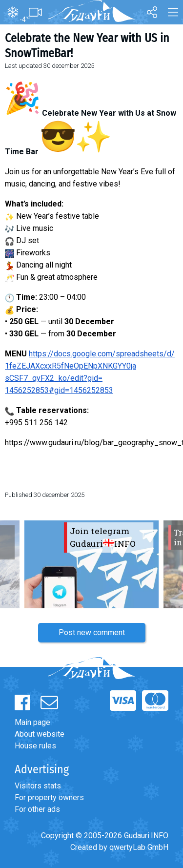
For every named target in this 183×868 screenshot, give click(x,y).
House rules (35, 746)
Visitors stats (38, 786)
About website (40, 734)
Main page (32, 722)
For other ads (37, 809)
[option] (91, 564)
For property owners (49, 797)
